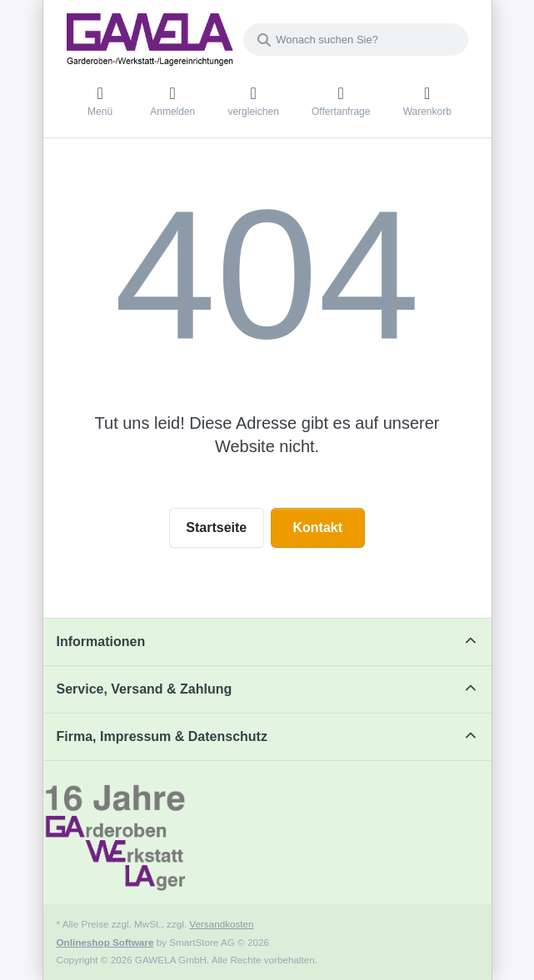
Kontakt (317, 527)
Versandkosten (221, 924)
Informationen (101, 642)
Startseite (216, 527)
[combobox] (356, 40)
